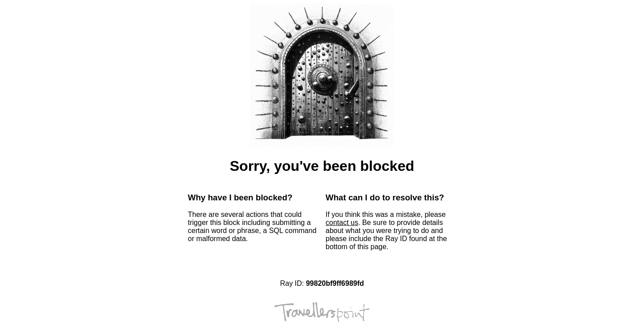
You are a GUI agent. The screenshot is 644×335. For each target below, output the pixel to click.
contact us (342, 223)
